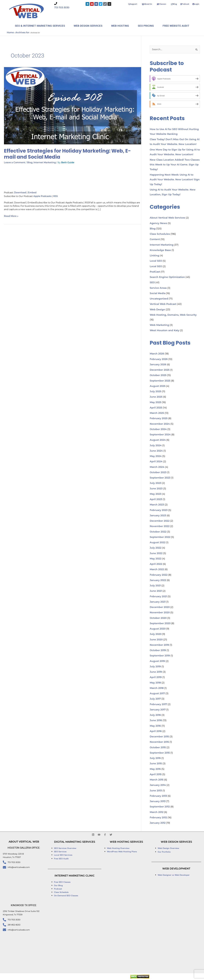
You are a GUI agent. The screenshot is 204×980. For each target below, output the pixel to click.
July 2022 (156, 548)
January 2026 (158, 365)
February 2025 (159, 419)
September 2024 (160, 435)
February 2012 (158, 818)
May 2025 (156, 402)
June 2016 (156, 721)
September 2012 (160, 807)
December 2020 (160, 607)
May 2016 (155, 726)
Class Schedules (160, 234)
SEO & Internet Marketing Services (40, 26)
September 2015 (160, 753)
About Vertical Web (24, 842)
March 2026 (157, 354)
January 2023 (158, 516)
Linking (154, 256)
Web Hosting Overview (118, 848)
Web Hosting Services (126, 842)
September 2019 (160, 656)
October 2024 (158, 429)
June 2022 (156, 553)
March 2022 (157, 570)
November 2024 (160, 424)
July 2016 (155, 715)
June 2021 (156, 591)
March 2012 (157, 812)
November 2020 (160, 613)
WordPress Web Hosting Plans (122, 852)
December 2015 (159, 737)
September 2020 (160, 624)
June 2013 (156, 791)
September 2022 (160, 537)
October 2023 (158, 473)
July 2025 (156, 392)
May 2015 (155, 769)
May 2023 (156, 494)
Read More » (11, 216)
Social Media (158, 293)
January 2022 (158, 580)
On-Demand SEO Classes (66, 896)
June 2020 (156, 640)
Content (155, 239)
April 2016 (156, 731)
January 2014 (158, 785)
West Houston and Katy (165, 331)
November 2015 (159, 742)
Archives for (22, 33)
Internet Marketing (45, 163)
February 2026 (159, 359)
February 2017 (158, 704)
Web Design (157, 310)
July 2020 (156, 634)
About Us (147, 4)
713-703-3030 (62, 8)
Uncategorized (159, 299)
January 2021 (158, 602)
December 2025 (160, 370)
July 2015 (155, 758)
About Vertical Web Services (167, 218)
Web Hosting (120, 26)
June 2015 (156, 764)
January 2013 (158, 801)
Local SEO (156, 261)
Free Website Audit (176, 26)
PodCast (155, 272)
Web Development (176, 869)
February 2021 (158, 597)
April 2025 (156, 408)
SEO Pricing (146, 26)
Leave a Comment (15, 163)
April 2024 (156, 462)
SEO (152, 283)
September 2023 (160, 478)
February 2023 (159, 510)
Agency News (158, 223)
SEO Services (61, 852)
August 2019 (157, 661)
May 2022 (156, 559)
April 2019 (156, 677)
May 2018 (155, 683)
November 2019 (159, 645)
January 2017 (158, 710)
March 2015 (157, 780)
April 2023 (156, 499)
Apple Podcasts (42, 196)
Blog (174, 4)
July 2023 (156, 483)
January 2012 (158, 823)
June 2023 (156, 489)
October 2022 (158, 532)
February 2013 (158, 796)
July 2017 (155, 699)
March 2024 (157, 467)
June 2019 (156, 672)
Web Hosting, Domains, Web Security (173, 315)
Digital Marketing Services (75, 842)
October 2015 (158, 748)
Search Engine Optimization (167, 277)
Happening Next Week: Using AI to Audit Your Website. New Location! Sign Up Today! (175, 180)
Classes (161, 4)
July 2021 (155, 586)
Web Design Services (88, 26)
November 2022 (160, 526)
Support (133, 4)
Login (196, 4)
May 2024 (156, 456)
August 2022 (158, 543)
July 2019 (155, 667)
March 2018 (157, 688)
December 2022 (160, 521)
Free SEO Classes (62, 882)
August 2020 (158, 629)
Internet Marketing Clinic (75, 876)
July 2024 (156, 446)
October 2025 (158, 375)
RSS (56, 196)
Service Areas (158, 288)
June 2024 (156, 451)
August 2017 (157, 694)
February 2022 (159, 575)
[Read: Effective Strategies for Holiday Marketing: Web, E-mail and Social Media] (73, 106)
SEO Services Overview (65, 848)
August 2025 (158, 386)
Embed (32, 193)
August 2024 (158, 440)
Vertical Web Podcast (163, 304)
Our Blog (58, 886)
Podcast (185, 4)
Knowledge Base (160, 250)
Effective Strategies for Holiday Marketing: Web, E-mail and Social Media (67, 154)
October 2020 (158, 618)
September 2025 (160, 381)
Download (20, 193)
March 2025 (157, 413)
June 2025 (156, 397)
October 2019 (158, 650)
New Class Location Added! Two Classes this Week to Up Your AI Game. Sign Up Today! (175, 165)
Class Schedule (61, 892)
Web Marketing (159, 325)
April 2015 (156, 775)
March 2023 (157, 505)
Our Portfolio (164, 852)
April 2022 (156, 564)
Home (10, 33)
